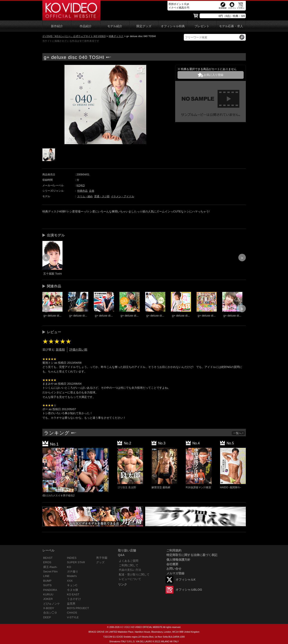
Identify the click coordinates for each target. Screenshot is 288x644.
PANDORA (50, 590)
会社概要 (172, 564)
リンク (122, 584)
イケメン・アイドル (122, 196)
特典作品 (82, 191)
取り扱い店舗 (127, 550)
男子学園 (102, 558)
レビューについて (130, 579)
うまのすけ (74, 599)
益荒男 (71, 604)
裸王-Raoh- (50, 567)
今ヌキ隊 (73, 590)
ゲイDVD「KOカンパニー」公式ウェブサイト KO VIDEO (74, 36)
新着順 (60, 350)
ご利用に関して (129, 565)
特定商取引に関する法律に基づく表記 (192, 555)
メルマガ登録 (175, 573)
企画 (92, 191)
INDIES (72, 558)
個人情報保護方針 (178, 560)
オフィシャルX (186, 580)
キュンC (72, 585)
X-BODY (49, 608)
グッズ (100, 562)
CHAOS (72, 613)
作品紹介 (86, 26)
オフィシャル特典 (173, 26)
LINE (46, 576)
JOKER (48, 599)
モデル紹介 (115, 26)
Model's (72, 576)
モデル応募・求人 (231, 26)
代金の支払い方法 (130, 570)
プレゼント (202, 26)
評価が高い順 (78, 350)
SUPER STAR (76, 562)
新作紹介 (57, 26)
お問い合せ (174, 569)
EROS (47, 562)
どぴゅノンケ (52, 604)
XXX (70, 581)
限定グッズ (144, 26)
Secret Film (51, 572)
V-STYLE (73, 617)
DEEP (47, 617)
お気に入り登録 (214, 75)
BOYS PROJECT (78, 608)
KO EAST (73, 594)
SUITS (47, 585)
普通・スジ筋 (102, 196)
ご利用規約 (174, 550)
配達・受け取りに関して (134, 575)
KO (78, 185)
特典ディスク (116, 36)
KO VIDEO (125, 627)
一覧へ (239, 433)
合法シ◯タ (50, 613)
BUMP (47, 581)
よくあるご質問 (129, 561)
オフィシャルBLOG (189, 590)
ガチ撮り (73, 572)
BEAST (48, 558)
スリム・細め (85, 196)
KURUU (48, 594)
